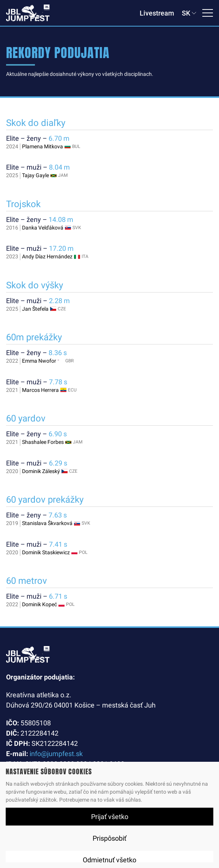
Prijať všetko (110, 817)
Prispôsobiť (109, 838)
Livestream (157, 13)
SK (186, 13)
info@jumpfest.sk (56, 754)
